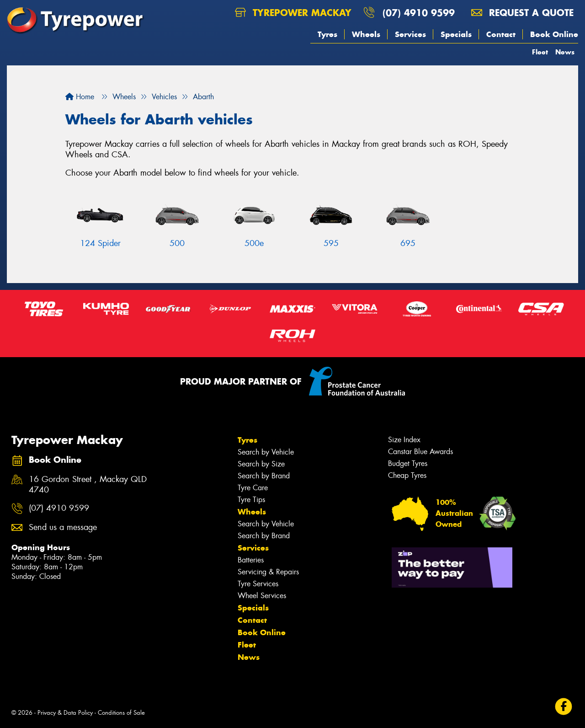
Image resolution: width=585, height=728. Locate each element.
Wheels (366, 34)
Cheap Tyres (407, 475)
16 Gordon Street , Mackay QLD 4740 (88, 485)
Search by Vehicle (266, 452)
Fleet (540, 52)
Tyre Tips (251, 500)
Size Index (404, 440)
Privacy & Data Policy (65, 713)
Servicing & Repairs (268, 572)
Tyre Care (253, 488)
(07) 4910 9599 (419, 13)
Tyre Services (258, 584)
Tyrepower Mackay (293, 13)
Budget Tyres (408, 463)
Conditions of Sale (121, 713)
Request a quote (522, 13)
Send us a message (63, 527)
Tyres (327, 34)
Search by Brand (264, 476)
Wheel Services (262, 596)
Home (80, 97)
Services (410, 34)
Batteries (251, 560)
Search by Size (261, 464)
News (565, 52)
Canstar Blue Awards (420, 452)
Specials (456, 34)
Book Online (554, 34)
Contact (501, 34)
